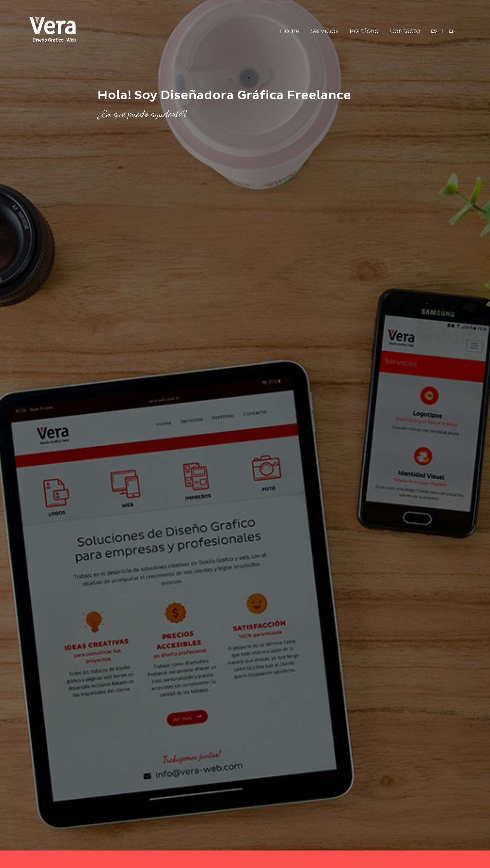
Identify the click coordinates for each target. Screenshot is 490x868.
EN (452, 31)
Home (292, 30)
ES (434, 31)
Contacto (405, 31)
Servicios (325, 31)
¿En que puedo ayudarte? (142, 113)
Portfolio (364, 31)
